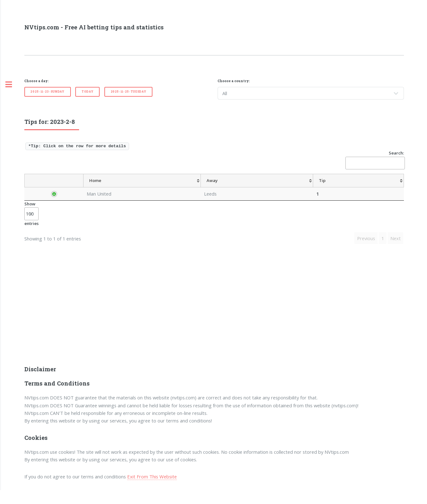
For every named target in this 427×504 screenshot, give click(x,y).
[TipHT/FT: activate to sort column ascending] (286, 188)
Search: (375, 160)
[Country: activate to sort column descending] (52, 188)
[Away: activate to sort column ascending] (152, 188)
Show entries (31, 227)
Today (87, 91)
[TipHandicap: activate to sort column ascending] (231, 188)
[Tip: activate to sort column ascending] (174, 188)
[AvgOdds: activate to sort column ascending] (195, 188)
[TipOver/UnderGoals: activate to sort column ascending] (318, 188)
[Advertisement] (214, 325)
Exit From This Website (152, 490)
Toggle (9, 85)
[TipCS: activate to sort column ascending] (264, 188)
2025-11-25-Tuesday (129, 91)
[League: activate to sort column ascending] (87, 188)
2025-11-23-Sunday (47, 91)
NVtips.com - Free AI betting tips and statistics (94, 27)
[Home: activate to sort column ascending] (124, 188)
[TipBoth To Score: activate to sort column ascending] (358, 188)
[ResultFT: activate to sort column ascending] (391, 188)
